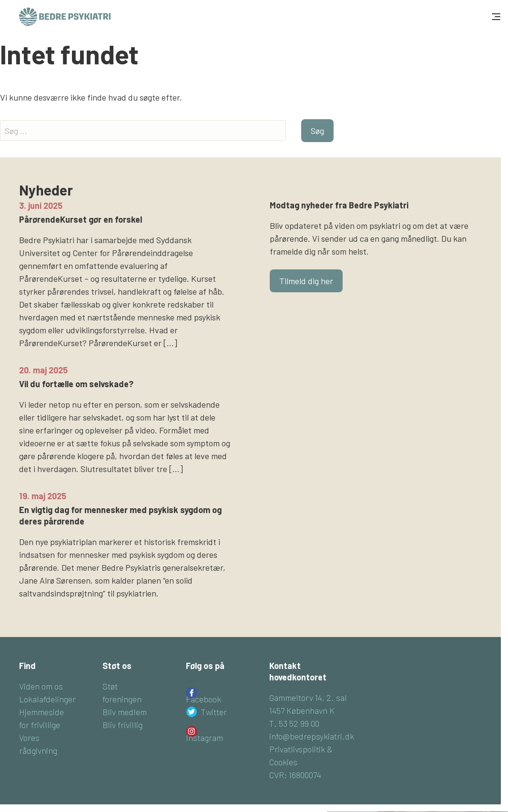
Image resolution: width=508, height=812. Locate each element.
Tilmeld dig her (306, 281)
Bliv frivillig (122, 725)
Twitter (214, 712)
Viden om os (41, 686)
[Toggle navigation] (495, 17)
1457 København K (302, 710)
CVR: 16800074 (295, 775)
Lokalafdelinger (47, 699)
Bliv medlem (125, 712)
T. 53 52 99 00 (294, 723)
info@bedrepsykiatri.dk (312, 736)
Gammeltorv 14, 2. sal (308, 698)
